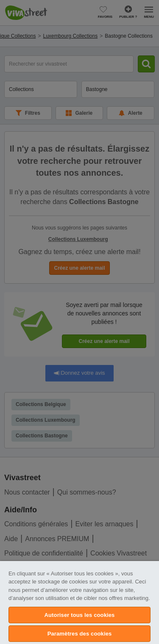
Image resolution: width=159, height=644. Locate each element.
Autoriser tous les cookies (80, 615)
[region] (79, 603)
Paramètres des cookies (80, 634)
